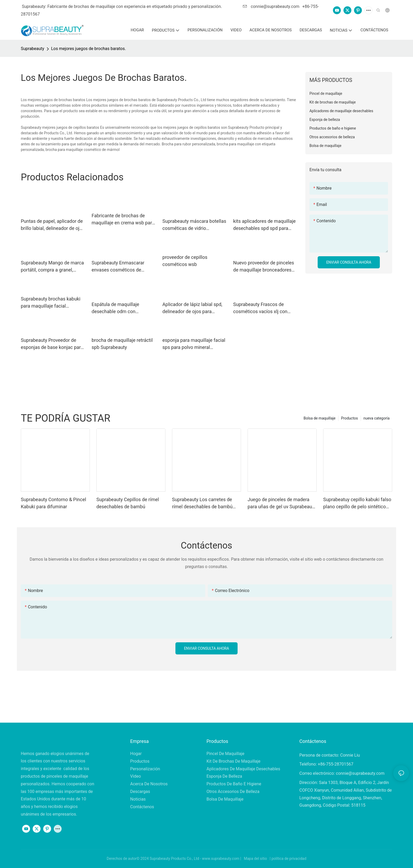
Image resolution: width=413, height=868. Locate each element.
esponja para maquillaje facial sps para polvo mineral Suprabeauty (194, 344)
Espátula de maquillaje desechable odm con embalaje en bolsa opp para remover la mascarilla (121, 308)
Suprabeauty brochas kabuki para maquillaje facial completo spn (51, 303)
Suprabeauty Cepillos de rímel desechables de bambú (128, 503)
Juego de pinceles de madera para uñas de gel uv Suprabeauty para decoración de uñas (282, 503)
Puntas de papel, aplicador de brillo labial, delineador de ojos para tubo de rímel (53, 225)
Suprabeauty (33, 49)
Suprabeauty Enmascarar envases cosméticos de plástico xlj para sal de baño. (122, 267)
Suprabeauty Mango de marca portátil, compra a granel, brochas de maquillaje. (52, 267)
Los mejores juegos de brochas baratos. (88, 49)
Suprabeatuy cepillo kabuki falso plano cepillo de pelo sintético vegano (357, 503)
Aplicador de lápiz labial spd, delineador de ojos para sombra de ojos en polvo (192, 308)
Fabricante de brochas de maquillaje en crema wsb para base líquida (123, 220)
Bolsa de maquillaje (319, 418)
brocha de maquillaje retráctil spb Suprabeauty (122, 344)
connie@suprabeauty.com (272, 6)
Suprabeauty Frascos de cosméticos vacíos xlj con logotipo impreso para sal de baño (263, 308)
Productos (350, 418)
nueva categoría (377, 418)
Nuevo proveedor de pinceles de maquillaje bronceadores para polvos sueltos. (264, 267)
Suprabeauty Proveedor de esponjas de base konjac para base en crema (52, 344)
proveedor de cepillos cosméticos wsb (185, 261)
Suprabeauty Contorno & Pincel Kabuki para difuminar (53, 503)
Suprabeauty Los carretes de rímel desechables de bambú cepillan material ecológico (202, 503)
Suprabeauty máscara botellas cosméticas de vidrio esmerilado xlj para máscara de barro (194, 225)
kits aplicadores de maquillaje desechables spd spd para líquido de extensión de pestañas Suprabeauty (264, 225)
